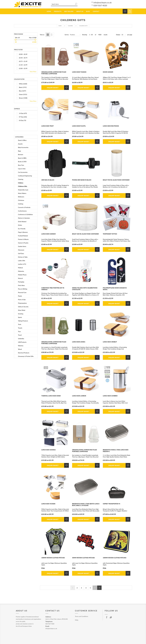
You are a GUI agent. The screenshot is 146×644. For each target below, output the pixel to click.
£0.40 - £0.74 (23, 58)
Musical (20, 278)
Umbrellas (21, 339)
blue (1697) (23, 91)
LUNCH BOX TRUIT (47, 126)
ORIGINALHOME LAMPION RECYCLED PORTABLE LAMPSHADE (54, 73)
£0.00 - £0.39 (23, 54)
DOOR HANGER (108, 72)
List (52, 35)
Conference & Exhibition (25, 214)
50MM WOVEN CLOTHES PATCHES (83, 558)
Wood (20, 349)
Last (99, 588)
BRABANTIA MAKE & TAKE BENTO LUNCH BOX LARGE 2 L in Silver (86, 505)
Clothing (21, 204)
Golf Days (21, 253)
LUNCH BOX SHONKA (48, 450)
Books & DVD (22, 162)
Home (60, 26)
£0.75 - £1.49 (23, 61)
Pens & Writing (23, 289)
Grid (48, 35)
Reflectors (21, 197)
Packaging (21, 282)
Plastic (20, 296)
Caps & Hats (22, 169)
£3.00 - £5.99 (23, 68)
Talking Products (23, 321)
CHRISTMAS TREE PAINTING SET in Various (53, 289)
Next (95, 588)
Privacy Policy (79, 624)
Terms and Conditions (82, 616)
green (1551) (23, 94)
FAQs (77, 620)
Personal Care (22, 292)
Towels (20, 328)
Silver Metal (22, 310)
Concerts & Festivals (24, 207)
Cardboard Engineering (25, 176)
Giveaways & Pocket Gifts (26, 356)
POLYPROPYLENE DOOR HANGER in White (115, 289)
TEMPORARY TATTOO (110, 234)
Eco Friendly (22, 229)
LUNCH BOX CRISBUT (110, 342)
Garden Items (22, 246)
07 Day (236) (23, 117)
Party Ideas (21, 285)
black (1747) (23, 87)
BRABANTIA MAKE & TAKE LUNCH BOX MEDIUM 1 (116, 451)
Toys (19, 331)
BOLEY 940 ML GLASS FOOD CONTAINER (116, 180)
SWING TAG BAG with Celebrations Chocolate (85, 289)
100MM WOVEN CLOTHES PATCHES (53, 558)
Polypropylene (22, 303)
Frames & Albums (23, 239)
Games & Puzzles (23, 243)
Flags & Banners (23, 232)
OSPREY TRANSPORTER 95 (112, 504)
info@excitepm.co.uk (103, 2)
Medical (20, 268)
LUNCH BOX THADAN (79, 72)
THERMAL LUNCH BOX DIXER (51, 396)
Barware (21, 154)
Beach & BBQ (22, 158)
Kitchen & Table (23, 257)
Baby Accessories (23, 147)
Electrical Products (24, 353)
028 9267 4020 (100, 5)
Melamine (21, 271)
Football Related (23, 236)
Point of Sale (22, 300)
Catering (21, 179)
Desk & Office (22, 140)
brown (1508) (23, 98)
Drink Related (22, 222)
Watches (21, 346)
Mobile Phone (22, 275)
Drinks (20, 225)
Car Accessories (23, 172)
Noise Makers (22, 193)
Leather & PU (22, 264)
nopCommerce (57, 639)
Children (70, 26)
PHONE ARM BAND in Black (82, 180)
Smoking (21, 314)
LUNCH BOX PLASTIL (79, 126)
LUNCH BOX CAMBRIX (110, 396)
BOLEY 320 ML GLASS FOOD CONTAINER (85, 234)
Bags (19, 151)
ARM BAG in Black (48, 180)
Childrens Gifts (23, 186)
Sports (20, 317)
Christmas (21, 200)
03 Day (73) (23, 120)
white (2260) (23, 84)
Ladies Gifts (22, 261)
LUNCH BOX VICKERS (48, 504)
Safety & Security (23, 307)
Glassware (21, 250)
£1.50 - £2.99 (23, 65)
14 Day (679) (23, 113)
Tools (20, 324)
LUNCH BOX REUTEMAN (111, 126)
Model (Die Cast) (23, 190)
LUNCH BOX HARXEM (49, 234)
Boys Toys (21, 165)
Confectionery (22, 211)
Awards (20, 144)
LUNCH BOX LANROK (79, 396)
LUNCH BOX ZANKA (79, 342)
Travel (20, 335)
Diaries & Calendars (24, 218)
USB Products (22, 342)
